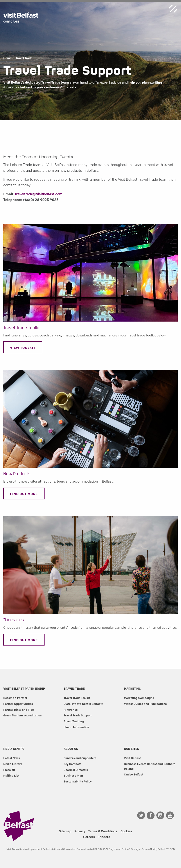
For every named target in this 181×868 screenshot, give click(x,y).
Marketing (132, 689)
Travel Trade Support (78, 715)
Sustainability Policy (78, 781)
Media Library (13, 764)
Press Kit (9, 770)
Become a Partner (15, 698)
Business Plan (73, 775)
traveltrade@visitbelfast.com (39, 194)
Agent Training (74, 721)
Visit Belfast (132, 758)
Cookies (126, 831)
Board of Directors (76, 770)
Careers (89, 837)
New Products (17, 474)
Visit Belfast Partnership (24, 689)
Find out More (24, 640)
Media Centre (14, 749)
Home (7, 58)
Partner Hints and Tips (19, 710)
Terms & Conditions (103, 831)
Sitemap (65, 831)
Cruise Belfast (134, 774)
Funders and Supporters (80, 758)
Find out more (24, 494)
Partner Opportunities (18, 704)
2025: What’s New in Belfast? (83, 704)
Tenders (104, 837)
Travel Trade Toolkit (22, 328)
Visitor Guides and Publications (145, 704)
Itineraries (14, 620)
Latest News (12, 758)
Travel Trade (24, 58)
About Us (71, 749)
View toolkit (23, 348)
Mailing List (11, 775)
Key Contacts (73, 764)
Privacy (80, 831)
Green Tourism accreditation (22, 715)
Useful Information (76, 727)
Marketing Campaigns (139, 698)
